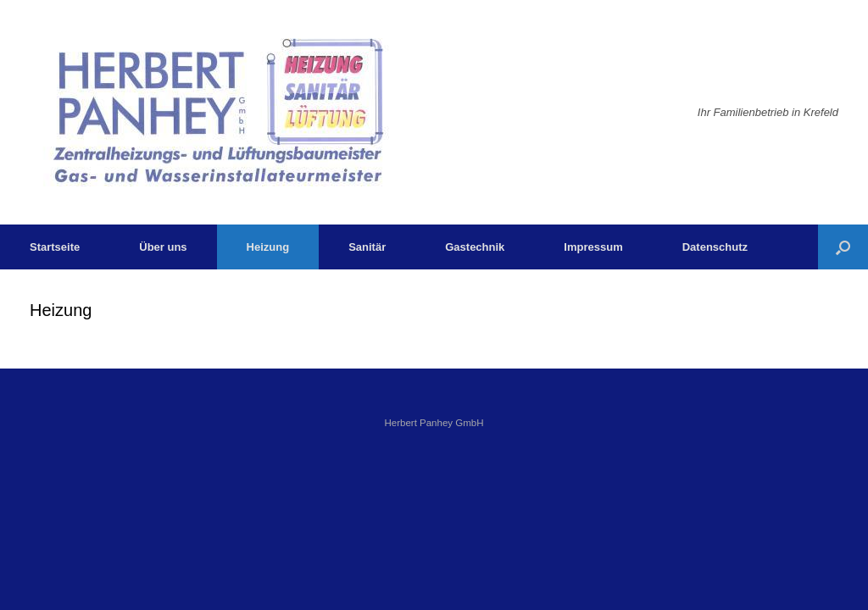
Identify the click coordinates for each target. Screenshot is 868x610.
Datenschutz (715, 247)
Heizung (268, 247)
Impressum (593, 247)
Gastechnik (475, 247)
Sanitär (367, 247)
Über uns (163, 247)
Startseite (55, 247)
